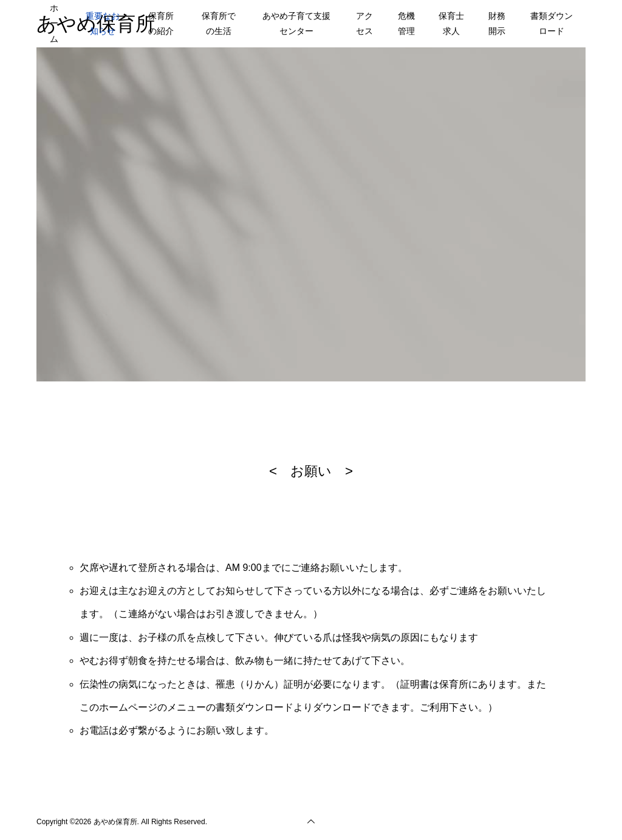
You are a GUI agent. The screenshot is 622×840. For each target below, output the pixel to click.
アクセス (364, 23)
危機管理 (406, 23)
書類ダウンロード (552, 23)
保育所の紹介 (161, 23)
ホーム (54, 23)
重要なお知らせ (103, 23)
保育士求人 (451, 23)
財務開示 (497, 23)
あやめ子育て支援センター (296, 23)
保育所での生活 (219, 23)
